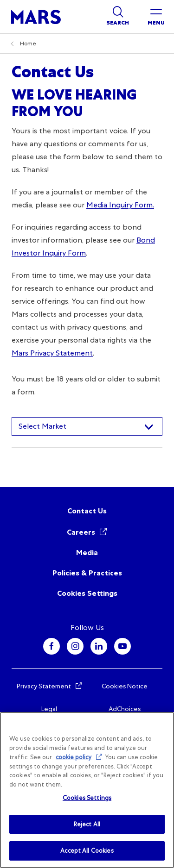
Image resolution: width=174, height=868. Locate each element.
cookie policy (74, 757)
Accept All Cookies (87, 851)
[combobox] (87, 426)
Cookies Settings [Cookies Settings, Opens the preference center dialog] (87, 798)
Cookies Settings (87, 593)
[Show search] (118, 17)
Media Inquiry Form (119, 205)
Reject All (87, 824)
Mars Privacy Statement (52, 353)
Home (28, 44)
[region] (87, 790)
